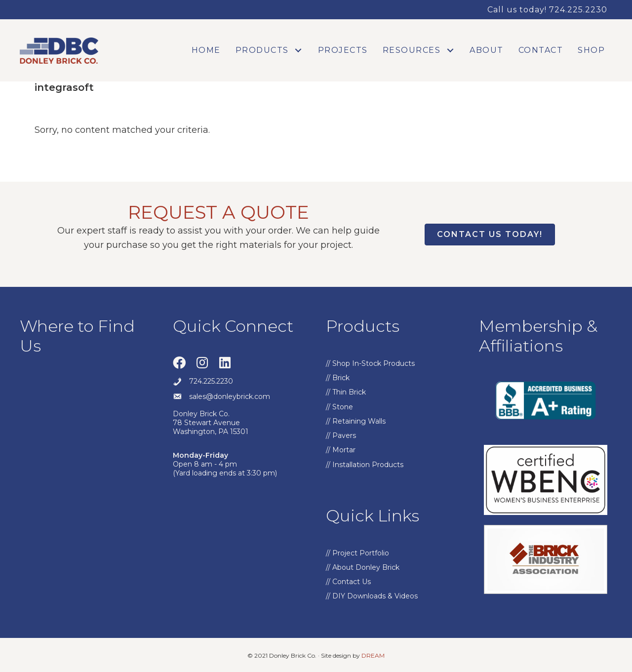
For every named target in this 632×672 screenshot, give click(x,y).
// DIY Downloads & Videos (372, 596)
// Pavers (341, 435)
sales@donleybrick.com (230, 396)
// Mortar (341, 450)
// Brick (338, 378)
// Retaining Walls (356, 421)
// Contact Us (348, 582)
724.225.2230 (211, 381)
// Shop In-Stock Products (370, 363)
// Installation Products (365, 465)
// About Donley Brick (363, 567)
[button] (298, 51)
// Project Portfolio (357, 553)
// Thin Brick (346, 392)
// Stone (339, 407)
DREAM (373, 655)
